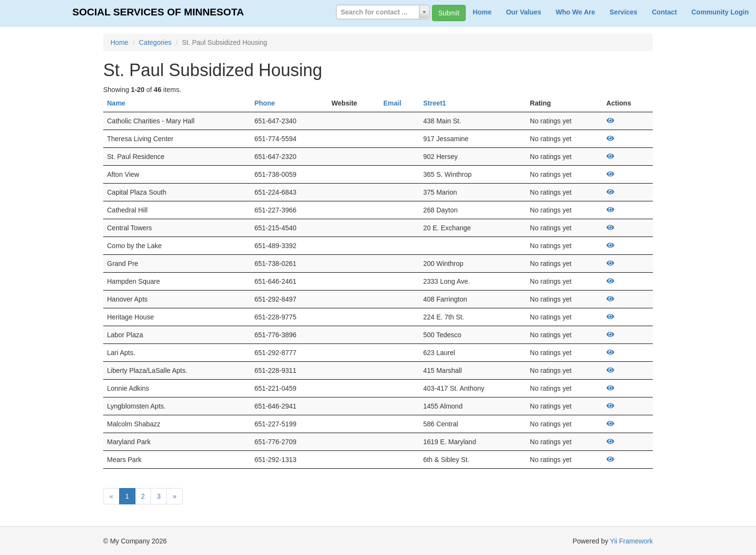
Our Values (523, 12)
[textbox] (383, 12)
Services (623, 12)
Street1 (435, 103)
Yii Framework (631, 541)
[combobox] (383, 12)
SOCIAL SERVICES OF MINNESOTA (158, 12)
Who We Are (576, 12)
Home (482, 12)
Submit (449, 13)
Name (116, 103)
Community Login (720, 12)
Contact (664, 12)
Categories (155, 42)
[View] (610, 121)
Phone (265, 103)
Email (392, 103)
